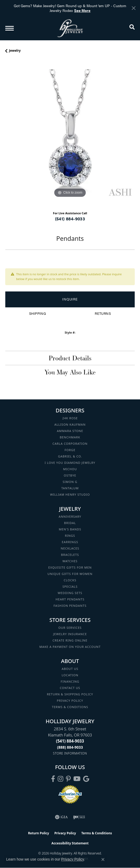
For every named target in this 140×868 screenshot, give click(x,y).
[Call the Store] (70, 741)
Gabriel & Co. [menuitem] (70, 456)
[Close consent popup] (103, 860)
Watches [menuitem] (70, 561)
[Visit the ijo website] (79, 817)
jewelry (15, 51)
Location (70, 675)
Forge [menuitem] (70, 450)
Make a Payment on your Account (70, 647)
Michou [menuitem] (70, 469)
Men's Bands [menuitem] (70, 529)
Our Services (70, 628)
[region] (70, 134)
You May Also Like (70, 372)
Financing (70, 681)
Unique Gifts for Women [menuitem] (70, 574)
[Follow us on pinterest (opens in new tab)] (68, 779)
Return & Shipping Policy (70, 694)
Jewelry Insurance (70, 634)
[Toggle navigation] (10, 28)
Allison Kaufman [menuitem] (70, 424)
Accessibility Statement (70, 843)
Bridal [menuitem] (70, 523)
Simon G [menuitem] (70, 482)
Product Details (70, 358)
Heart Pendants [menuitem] (70, 599)
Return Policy (39, 833)
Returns (103, 313)
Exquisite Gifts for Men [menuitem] (70, 567)
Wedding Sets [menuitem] (70, 593)
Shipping (37, 313)
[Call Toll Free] (70, 747)
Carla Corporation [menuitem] (70, 444)
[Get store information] (70, 753)
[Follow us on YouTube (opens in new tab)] (77, 779)
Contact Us (70, 688)
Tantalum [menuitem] (70, 488)
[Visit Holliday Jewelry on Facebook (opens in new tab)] (53, 779)
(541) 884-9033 (70, 219)
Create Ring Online (70, 640)
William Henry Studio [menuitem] (70, 494)
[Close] (134, 8)
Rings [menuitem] (70, 536)
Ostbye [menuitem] (70, 475)
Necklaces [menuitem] (70, 548)
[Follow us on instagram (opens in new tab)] (60, 779)
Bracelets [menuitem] (70, 555)
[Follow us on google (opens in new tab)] (86, 779)
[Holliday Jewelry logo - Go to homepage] (70, 28)
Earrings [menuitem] (70, 542)
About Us (70, 669)
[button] (132, 28)
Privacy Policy (70, 701)
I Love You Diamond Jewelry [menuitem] (70, 463)
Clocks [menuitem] (70, 580)
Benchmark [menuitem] (70, 437)
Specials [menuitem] (70, 586)
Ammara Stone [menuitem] (70, 431)
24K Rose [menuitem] (70, 418)
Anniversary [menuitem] (70, 516)
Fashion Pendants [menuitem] (70, 606)
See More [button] (82, 10)
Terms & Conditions (70, 707)
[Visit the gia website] (61, 817)
